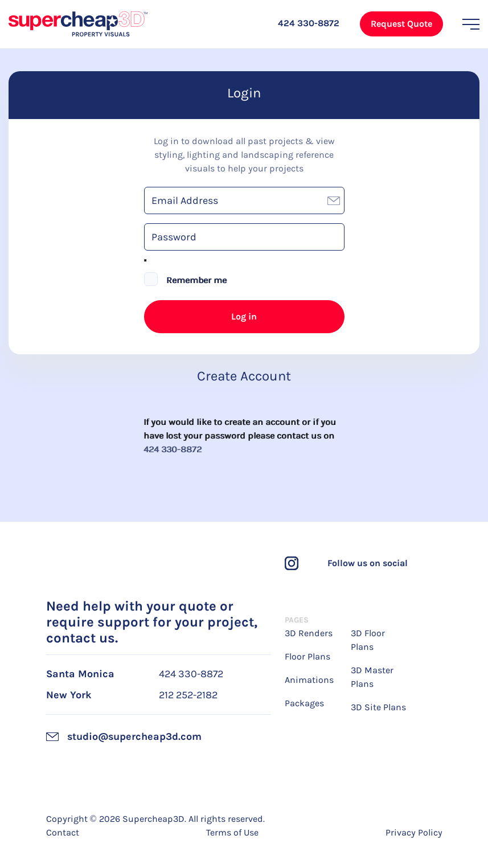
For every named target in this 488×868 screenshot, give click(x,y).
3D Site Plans (378, 707)
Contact (63, 832)
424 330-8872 (173, 449)
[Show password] (145, 260)
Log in (244, 316)
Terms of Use (232, 832)
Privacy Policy (414, 832)
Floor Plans (307, 656)
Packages (304, 703)
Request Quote (401, 24)
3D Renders (309, 633)
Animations (309, 680)
